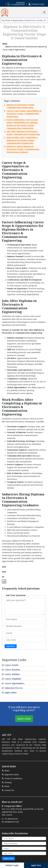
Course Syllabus (12, 674)
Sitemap (7, 782)
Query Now (24, 719)
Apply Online (11, 692)
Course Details (12, 665)
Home (5, 44)
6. (24, 149)
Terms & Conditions (12, 778)
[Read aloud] (3, 567)
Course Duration (12, 670)
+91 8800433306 (16, 4)
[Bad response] (5, 572)
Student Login (36, 4)
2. (24, 114)
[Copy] (5, 567)
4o (4, 581)
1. (24, 106)
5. (24, 140)
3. (24, 124)
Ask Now (11, 646)
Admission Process (14, 688)
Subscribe (8, 858)
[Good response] (3, 572)
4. (24, 133)
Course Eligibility (13, 679)
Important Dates (10, 774)
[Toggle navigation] (44, 12)
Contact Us (8, 790)
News (6, 786)
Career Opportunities (15, 683)
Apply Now (36, 865)
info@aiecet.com (10, 822)
